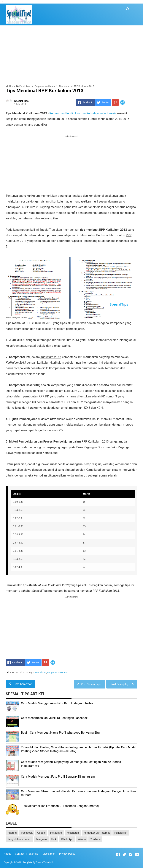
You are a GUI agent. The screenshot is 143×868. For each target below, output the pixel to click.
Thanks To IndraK (44, 862)
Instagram (56, 833)
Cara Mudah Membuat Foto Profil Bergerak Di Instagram (58, 777)
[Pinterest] (115, 102)
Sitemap (33, 854)
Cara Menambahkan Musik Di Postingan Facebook (54, 718)
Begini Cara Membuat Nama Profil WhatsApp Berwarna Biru (60, 733)
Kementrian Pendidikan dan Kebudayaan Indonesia (83, 113)
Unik (54, 839)
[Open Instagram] (131, 854)
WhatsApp (67, 839)
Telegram (41, 839)
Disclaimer (49, 854)
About (7, 854)
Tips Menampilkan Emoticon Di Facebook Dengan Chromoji (60, 806)
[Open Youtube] (137, 854)
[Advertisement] (72, 55)
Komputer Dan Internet (97, 833)
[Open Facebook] (118, 854)
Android (12, 833)
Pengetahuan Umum (58, 673)
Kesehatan (73, 833)
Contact (20, 854)
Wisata (82, 839)
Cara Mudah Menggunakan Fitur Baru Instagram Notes (57, 703)
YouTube (95, 839)
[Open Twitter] (124, 854)
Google (41, 833)
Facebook (27, 833)
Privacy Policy (67, 854)
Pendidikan (41, 673)
